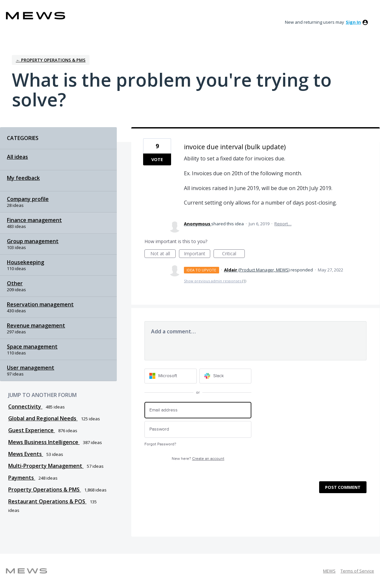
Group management (33, 241)
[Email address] (198, 410)
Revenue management (36, 325)
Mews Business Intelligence (44, 442)
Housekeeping (25, 262)
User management (31, 368)
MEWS (329, 571)
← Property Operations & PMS (51, 60)
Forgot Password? (160, 444)
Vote (157, 159)
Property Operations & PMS (45, 490)
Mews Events (26, 454)
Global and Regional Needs (43, 418)
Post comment (343, 487)
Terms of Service (357, 571)
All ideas (17, 157)
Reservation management (40, 304)
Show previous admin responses (215, 281)
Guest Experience (32, 430)
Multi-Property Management (46, 466)
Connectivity (25, 406)
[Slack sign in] (226, 376)
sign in (353, 22)
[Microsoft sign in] (171, 376)
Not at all (163, 254)
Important (197, 254)
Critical (233, 254)
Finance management (34, 220)
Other (15, 283)
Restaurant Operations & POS (47, 501)
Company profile (28, 199)
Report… (283, 224)
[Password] (198, 429)
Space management (32, 347)
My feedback (23, 178)
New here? (198, 459)
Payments (22, 478)
